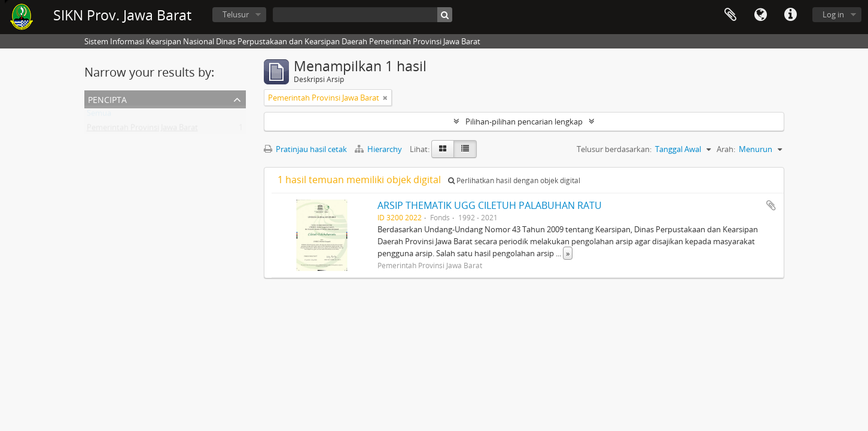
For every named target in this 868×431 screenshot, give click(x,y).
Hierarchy (379, 149)
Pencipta (107, 98)
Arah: (726, 149)
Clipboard (730, 15)
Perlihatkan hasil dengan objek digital (514, 180)
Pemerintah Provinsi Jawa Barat (142, 130)
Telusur (236, 14)
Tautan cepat (790, 15)
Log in (833, 14)
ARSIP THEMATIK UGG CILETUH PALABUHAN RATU (490, 205)
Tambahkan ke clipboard (771, 205)
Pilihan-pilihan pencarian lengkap (524, 122)
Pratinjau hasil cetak (305, 149)
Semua (99, 116)
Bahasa (760, 15)
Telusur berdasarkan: (614, 149)
